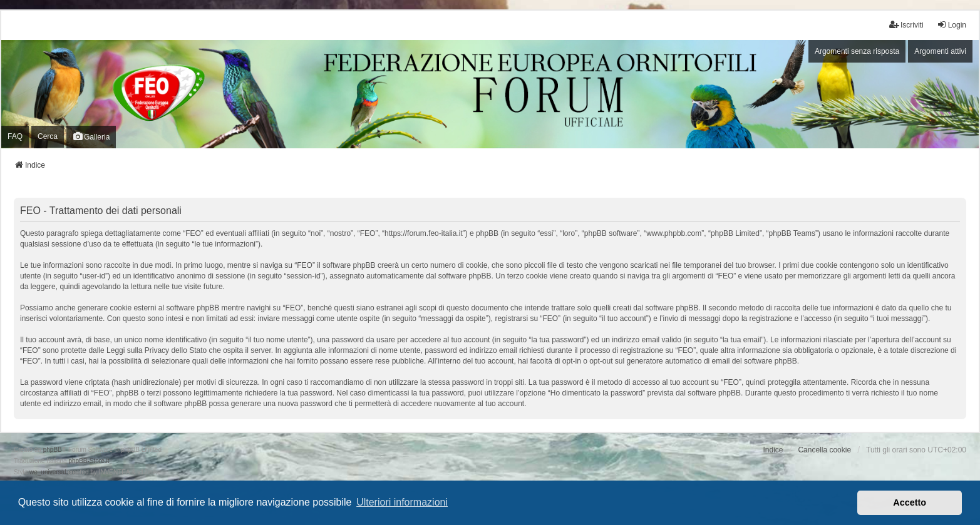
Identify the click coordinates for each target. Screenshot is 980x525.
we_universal (48, 472)
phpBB (53, 450)
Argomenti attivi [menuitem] (940, 51)
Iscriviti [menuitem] (906, 25)
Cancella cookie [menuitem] (824, 450)
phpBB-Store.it (89, 461)
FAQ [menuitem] (15, 136)
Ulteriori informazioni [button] (402, 502)
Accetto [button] (910, 502)
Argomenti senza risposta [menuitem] (857, 51)
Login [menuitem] (952, 25)
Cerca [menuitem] (48, 136)
